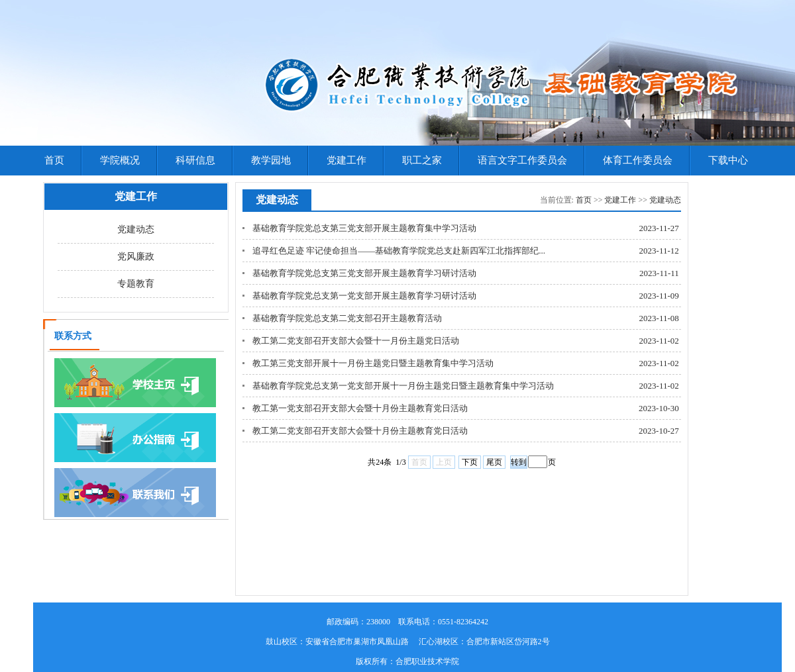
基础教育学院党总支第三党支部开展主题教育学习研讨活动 (364, 273)
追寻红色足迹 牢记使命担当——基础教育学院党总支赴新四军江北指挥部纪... (399, 251)
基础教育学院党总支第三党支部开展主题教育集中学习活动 (364, 228)
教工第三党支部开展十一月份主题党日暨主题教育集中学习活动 (373, 363)
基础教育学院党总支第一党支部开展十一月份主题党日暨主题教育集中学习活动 (403, 386)
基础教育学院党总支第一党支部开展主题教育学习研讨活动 (364, 296)
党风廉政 (136, 257)
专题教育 (136, 284)
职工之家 (422, 160)
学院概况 (120, 160)
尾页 (494, 462)
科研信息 (195, 160)
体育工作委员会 (638, 160)
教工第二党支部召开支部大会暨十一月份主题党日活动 (356, 341)
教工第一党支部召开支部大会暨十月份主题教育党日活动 (360, 408)
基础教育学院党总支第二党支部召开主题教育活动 (347, 318)
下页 (470, 462)
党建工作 (346, 160)
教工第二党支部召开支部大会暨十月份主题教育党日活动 (360, 431)
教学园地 (271, 160)
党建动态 (136, 229)
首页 (54, 160)
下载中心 (728, 160)
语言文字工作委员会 (522, 160)
